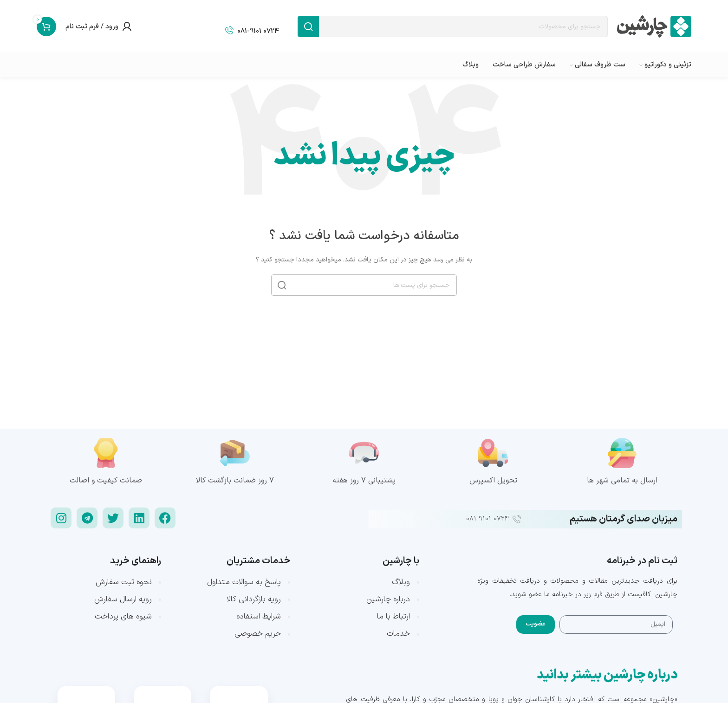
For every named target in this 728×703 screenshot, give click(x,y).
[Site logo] (654, 26)
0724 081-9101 (258, 31)
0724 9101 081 (487, 519)
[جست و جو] (453, 26)
